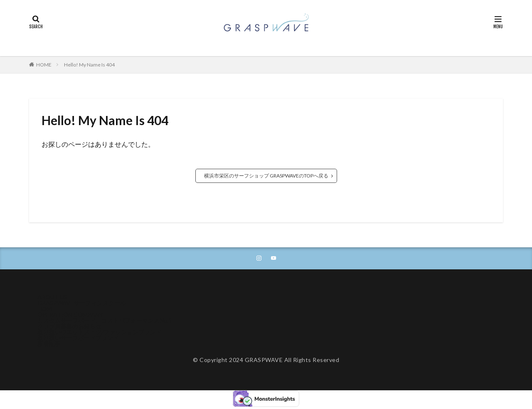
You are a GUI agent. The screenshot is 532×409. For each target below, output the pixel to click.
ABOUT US (52, 298)
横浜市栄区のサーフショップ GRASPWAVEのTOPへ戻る (266, 176)
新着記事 (49, 344)
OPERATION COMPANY (70, 315)
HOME (44, 65)
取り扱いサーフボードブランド (78, 339)
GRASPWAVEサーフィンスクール (82, 304)
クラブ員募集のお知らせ (69, 327)
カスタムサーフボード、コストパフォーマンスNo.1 (105, 321)
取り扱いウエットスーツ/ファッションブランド (100, 333)
